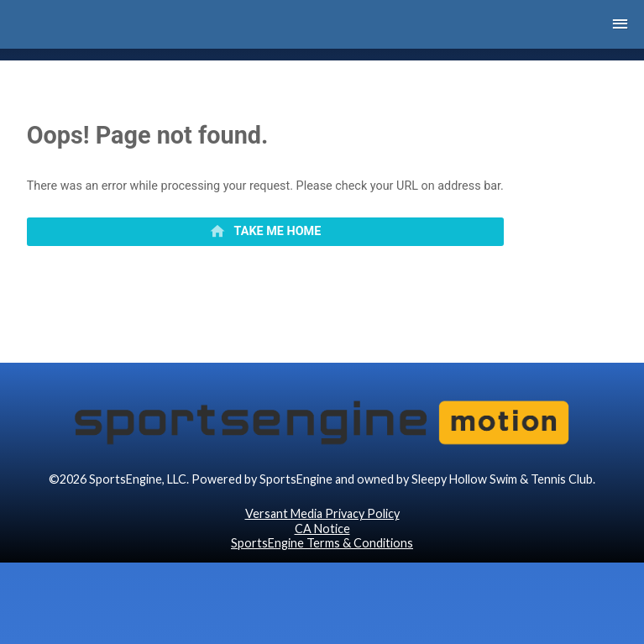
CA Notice (322, 529)
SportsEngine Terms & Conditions (322, 543)
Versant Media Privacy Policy (322, 513)
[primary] (265, 232)
